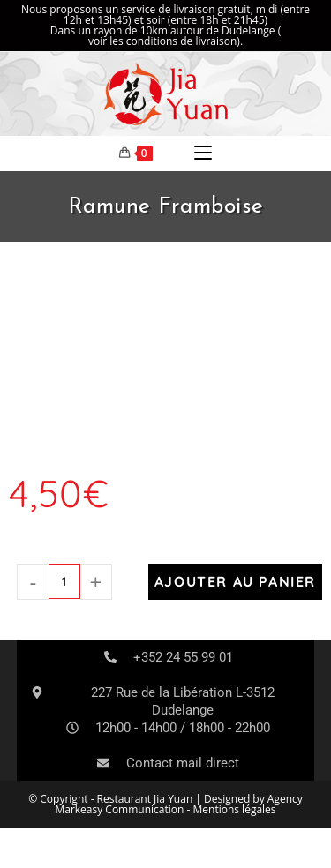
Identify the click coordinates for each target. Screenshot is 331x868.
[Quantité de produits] (64, 581)
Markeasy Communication (120, 809)
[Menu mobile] (203, 153)
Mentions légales (235, 809)
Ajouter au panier (235, 581)
